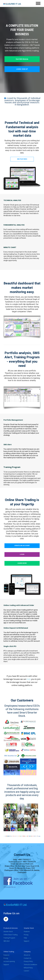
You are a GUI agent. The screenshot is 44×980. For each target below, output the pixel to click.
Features (27, 931)
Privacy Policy (28, 961)
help (29, 679)
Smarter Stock (8, 931)
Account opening (9, 961)
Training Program (9, 938)
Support (27, 941)
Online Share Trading (11, 935)
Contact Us (27, 958)
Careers (26, 971)
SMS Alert (7, 941)
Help (25, 938)
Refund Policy (28, 968)
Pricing (26, 935)
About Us (27, 955)
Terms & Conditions (30, 965)
